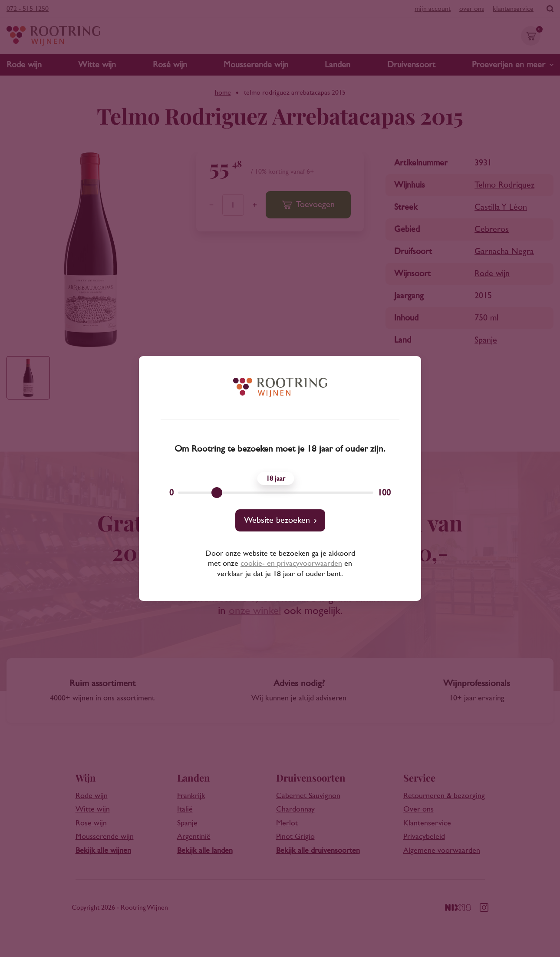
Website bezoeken (277, 520)
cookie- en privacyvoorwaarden (291, 564)
